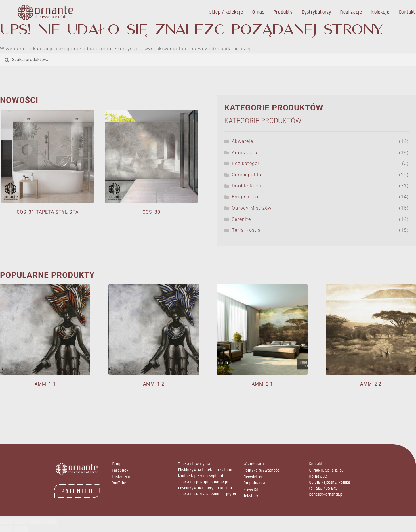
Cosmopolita (247, 175)
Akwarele (243, 141)
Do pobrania (254, 483)
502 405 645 (327, 488)
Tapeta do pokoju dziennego (203, 482)
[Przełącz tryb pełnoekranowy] (21, 521)
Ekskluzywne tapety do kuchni (205, 488)
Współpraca (254, 464)
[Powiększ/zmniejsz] (6, 521)
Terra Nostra (246, 230)
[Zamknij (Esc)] (50, 521)
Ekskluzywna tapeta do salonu (205, 470)
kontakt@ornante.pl (327, 494)
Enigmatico (245, 197)
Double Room (247, 186)
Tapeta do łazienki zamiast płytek (208, 494)
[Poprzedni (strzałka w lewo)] (6, 529)
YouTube (119, 483)
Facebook (121, 470)
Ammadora (245, 153)
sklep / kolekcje (226, 12)
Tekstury (251, 496)
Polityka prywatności (262, 470)
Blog (117, 464)
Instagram (121, 477)
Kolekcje (380, 12)
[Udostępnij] (36, 521)
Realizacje (351, 12)
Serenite (241, 219)
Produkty (283, 12)
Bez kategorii (247, 163)
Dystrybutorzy (317, 12)
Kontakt (407, 12)
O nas (258, 12)
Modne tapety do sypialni (201, 476)
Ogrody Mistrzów (252, 208)
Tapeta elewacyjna (194, 464)
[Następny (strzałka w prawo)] (21, 529)
